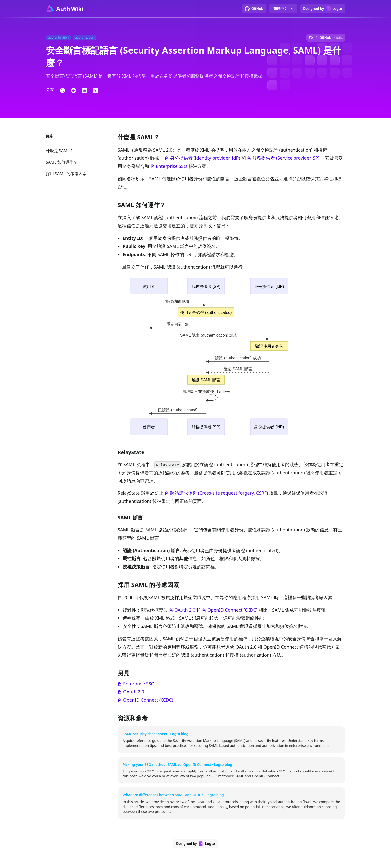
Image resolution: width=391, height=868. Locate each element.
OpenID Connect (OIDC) (232, 610)
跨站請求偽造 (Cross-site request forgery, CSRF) (219, 493)
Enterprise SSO (172, 166)
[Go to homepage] (64, 9)
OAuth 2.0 (185, 610)
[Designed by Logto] (323, 9)
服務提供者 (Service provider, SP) (286, 158)
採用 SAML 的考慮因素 (66, 174)
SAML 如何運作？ (62, 162)
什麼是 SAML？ (60, 151)
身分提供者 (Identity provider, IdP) (205, 158)
